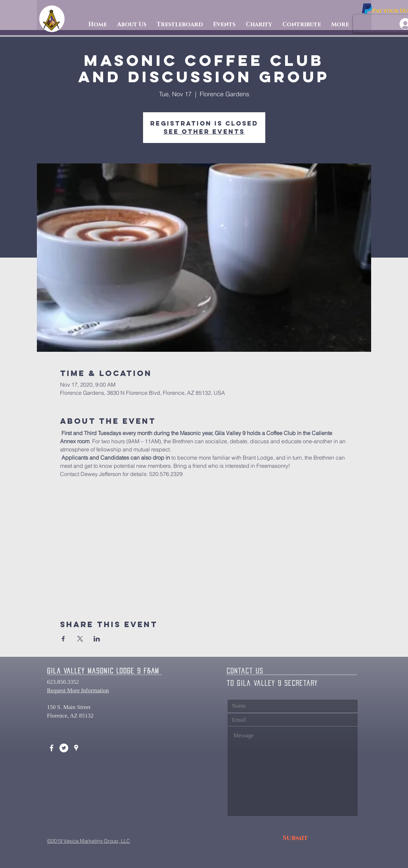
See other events (204, 132)
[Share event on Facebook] (63, 639)
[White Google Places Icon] (76, 748)
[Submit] (296, 838)
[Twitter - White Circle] (64, 748)
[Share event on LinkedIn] (97, 639)
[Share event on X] (80, 639)
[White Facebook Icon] (52, 748)
